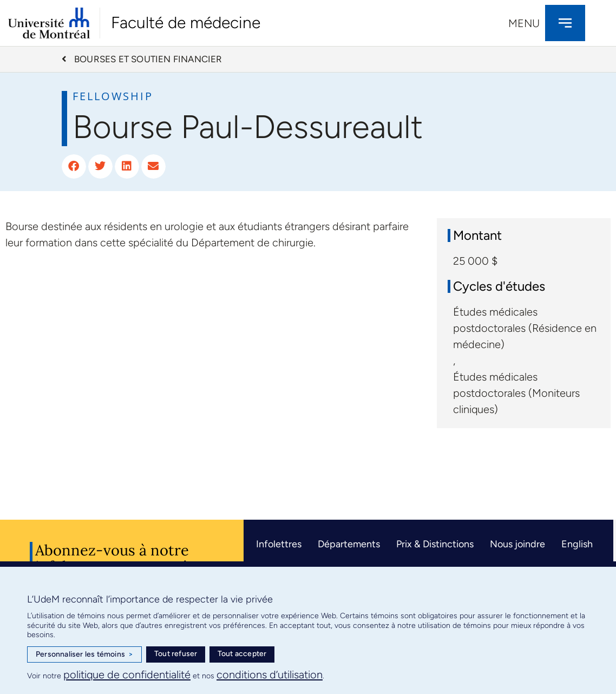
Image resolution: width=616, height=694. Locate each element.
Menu (524, 23)
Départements (349, 544)
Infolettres (279, 544)
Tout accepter (242, 654)
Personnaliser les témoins (84, 654)
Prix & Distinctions (435, 544)
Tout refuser (176, 654)
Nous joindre (517, 544)
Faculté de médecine (186, 22)
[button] (74, 166)
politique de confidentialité (127, 675)
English (577, 544)
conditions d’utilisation (270, 675)
